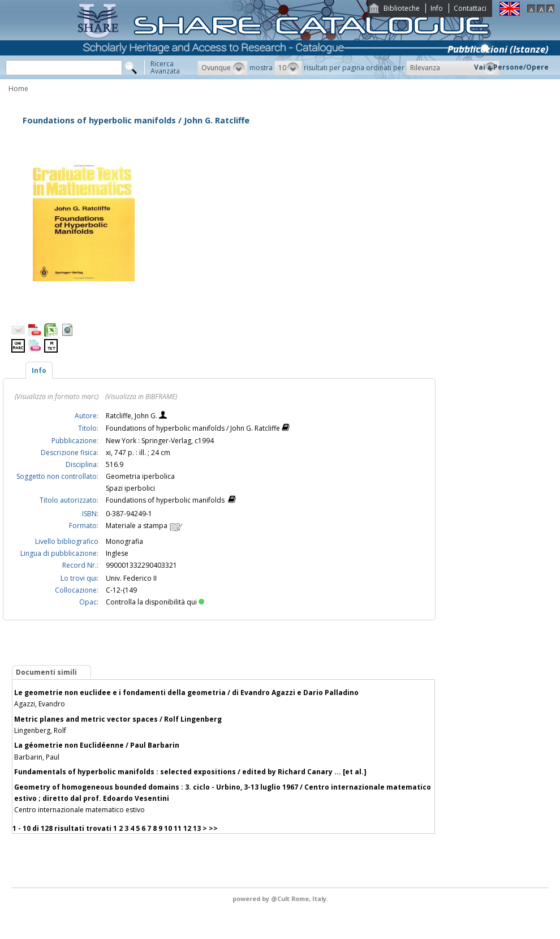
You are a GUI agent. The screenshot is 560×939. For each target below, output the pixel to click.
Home (18, 89)
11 (178, 828)
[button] (223, 68)
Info (437, 8)
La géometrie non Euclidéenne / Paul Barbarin (97, 745)
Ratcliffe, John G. (132, 416)
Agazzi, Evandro (40, 704)
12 (187, 828)
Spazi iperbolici (130, 488)
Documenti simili (46, 672)
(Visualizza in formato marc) (57, 396)
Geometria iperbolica (140, 476)
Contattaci (470, 8)
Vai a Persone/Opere (511, 67)
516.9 (115, 464)
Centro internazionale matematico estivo (79, 810)
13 (197, 828)
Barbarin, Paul (37, 757)
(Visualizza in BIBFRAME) (141, 396)
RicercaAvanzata (165, 67)
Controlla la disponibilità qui (155, 602)
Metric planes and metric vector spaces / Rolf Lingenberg (118, 719)
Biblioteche (402, 8)
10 (168, 828)
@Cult (281, 899)
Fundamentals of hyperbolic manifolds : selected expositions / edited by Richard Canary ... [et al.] (190, 772)
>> (213, 828)
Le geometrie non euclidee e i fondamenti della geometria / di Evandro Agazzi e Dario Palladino (186, 693)
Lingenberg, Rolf (40, 730)
